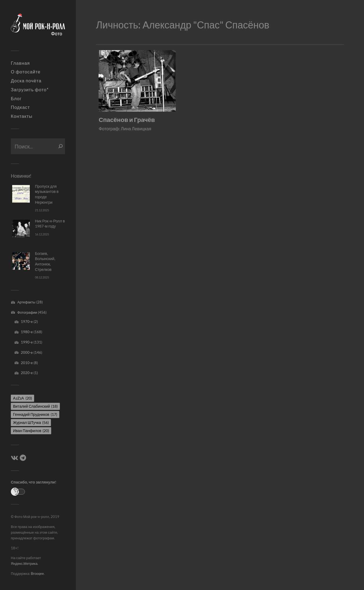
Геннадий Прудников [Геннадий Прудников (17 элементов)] (35, 414)
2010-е (27, 363)
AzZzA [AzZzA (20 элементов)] (22, 398)
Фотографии (27, 312)
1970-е (27, 322)
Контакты (22, 116)
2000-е (27, 352)
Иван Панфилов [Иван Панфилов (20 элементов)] (31, 431)
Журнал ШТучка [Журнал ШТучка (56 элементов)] (31, 422)
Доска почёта (26, 81)
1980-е (27, 332)
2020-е (27, 373)
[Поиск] (61, 146)
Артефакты (26, 302)
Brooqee (37, 573)
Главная (20, 63)
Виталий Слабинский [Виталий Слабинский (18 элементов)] (35, 406)
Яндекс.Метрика (24, 563)
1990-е (27, 342)
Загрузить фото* (30, 90)
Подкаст (20, 107)
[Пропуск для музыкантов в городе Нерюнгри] (21, 194)
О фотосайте (26, 72)
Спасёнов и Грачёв (127, 120)
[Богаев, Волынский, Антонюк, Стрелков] (21, 261)
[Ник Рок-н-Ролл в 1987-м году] (21, 228)
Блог (16, 99)
